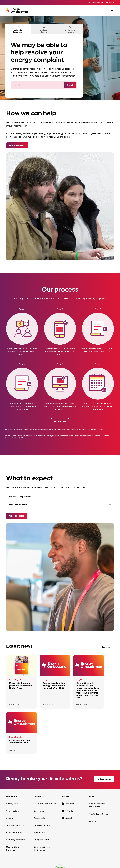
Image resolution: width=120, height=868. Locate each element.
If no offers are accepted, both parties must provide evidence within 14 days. (22, 406)
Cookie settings (13, 770)
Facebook (70, 763)
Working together (14, 792)
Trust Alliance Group (99, 773)
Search (70, 85)
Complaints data (42, 799)
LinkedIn (69, 777)
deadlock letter (85, 430)
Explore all (108, 647)
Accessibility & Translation (101, 2)
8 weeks (50, 430)
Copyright (11, 777)
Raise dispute (104, 739)
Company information (16, 799)
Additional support (43, 785)
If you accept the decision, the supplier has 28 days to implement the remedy (98, 406)
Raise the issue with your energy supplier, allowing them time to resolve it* (22, 351)
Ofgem (92, 780)
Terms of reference (15, 785)
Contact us (39, 770)
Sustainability (40, 792)
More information (66, 76)
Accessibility (39, 777)
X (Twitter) (70, 770)
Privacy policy (12, 763)
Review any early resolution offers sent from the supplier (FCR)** (98, 350)
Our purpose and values (45, 763)
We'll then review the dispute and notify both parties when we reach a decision (60, 406)
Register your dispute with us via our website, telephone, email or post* (60, 351)
